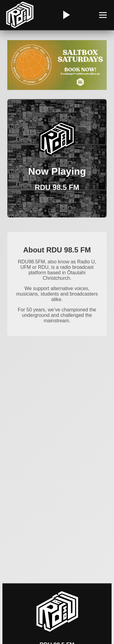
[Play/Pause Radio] (66, 15)
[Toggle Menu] (103, 15)
